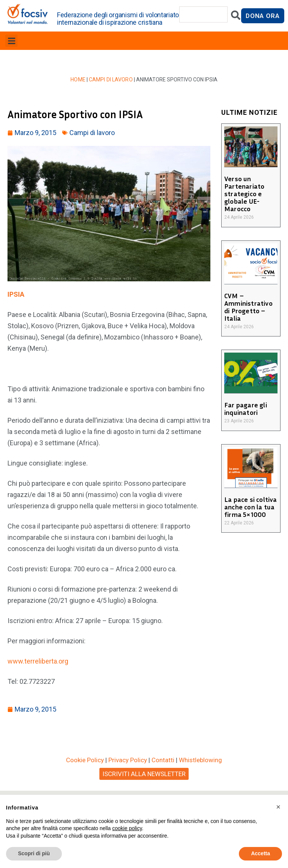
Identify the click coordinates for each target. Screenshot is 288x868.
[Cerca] (236, 17)
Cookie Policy (85, 760)
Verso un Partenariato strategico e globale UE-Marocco (244, 194)
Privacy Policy (128, 760)
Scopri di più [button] (34, 853)
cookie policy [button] (127, 828)
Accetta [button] (260, 853)
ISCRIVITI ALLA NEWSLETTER (144, 774)
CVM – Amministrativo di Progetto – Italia (248, 307)
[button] (11, 41)
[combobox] (204, 14)
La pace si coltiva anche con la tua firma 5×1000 (250, 507)
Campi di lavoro (111, 80)
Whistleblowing (200, 760)
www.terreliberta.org (38, 661)
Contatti (163, 760)
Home (79, 80)
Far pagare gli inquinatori (245, 408)
